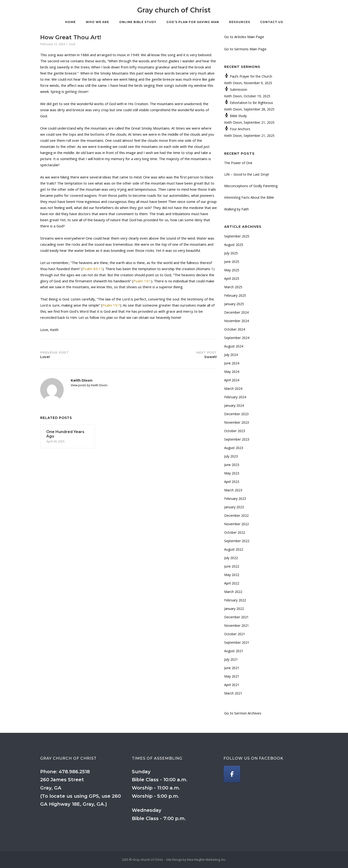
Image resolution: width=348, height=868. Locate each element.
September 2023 (237, 439)
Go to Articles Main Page (244, 37)
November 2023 (237, 422)
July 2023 (231, 456)
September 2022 (237, 541)
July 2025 (231, 253)
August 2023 (234, 448)
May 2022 (232, 575)
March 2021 (233, 693)
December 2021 (236, 617)
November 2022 (237, 524)
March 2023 (233, 490)
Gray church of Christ (174, 10)
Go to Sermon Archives (243, 713)
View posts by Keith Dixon (89, 385)
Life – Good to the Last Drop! (247, 174)
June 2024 (232, 363)
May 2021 (232, 676)
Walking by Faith (237, 209)
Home (70, 22)
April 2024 (232, 380)
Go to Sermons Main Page (245, 49)
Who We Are (97, 22)
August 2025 (234, 245)
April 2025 (232, 278)
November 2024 (237, 321)
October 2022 (235, 532)
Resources (240, 22)
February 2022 (235, 600)
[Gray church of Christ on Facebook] (232, 774)
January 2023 (234, 507)
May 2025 (232, 270)
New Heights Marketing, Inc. (207, 860)
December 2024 (236, 312)
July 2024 (231, 355)
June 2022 (232, 566)
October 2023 (235, 431)
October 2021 (235, 634)
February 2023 (235, 499)
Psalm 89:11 (92, 269)
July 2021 (231, 659)
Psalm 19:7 (111, 305)
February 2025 (235, 295)
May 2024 (232, 372)
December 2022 (236, 515)
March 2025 (233, 287)
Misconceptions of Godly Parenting (251, 186)
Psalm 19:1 (142, 281)
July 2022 (231, 558)
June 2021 (232, 668)
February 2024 (235, 397)
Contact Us (272, 22)
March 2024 (233, 389)
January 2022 (234, 609)
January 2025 (234, 304)
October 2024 (235, 329)
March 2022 (233, 592)
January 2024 (234, 405)
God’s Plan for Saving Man (193, 22)
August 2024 (234, 346)
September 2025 (237, 236)
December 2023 (236, 414)
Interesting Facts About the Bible (249, 197)
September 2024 (237, 338)
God (72, 44)
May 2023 (232, 473)
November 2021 (237, 625)
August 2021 (234, 651)
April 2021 (232, 685)
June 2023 (232, 465)
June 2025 (232, 262)
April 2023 (232, 482)
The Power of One (238, 163)
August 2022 (234, 549)
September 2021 (237, 642)
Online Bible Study (138, 22)
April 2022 (232, 583)
